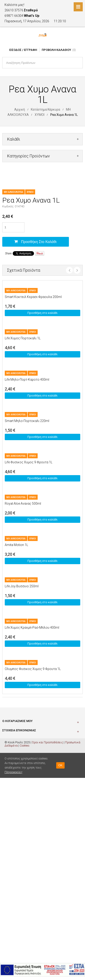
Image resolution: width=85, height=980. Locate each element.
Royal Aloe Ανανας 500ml (23, 504)
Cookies (25, 746)
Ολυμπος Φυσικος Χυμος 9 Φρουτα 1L (33, 669)
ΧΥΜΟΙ (40, 115)
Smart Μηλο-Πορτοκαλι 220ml (27, 421)
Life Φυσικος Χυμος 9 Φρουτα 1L (29, 462)
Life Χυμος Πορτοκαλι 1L (23, 338)
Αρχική (20, 109)
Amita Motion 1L (16, 545)
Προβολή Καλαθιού (56, 50)
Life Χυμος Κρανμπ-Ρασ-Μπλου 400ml (32, 628)
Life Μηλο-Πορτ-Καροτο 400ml (27, 380)
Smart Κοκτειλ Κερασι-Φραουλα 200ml (33, 297)
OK (60, 765)
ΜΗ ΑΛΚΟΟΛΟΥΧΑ (13, 192)
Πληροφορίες (13, 772)
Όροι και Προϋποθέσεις (47, 742)
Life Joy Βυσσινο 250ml (22, 586)
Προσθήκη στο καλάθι (39, 242)
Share (8, 253)
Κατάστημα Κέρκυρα (45, 109)
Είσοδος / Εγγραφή (23, 50)
